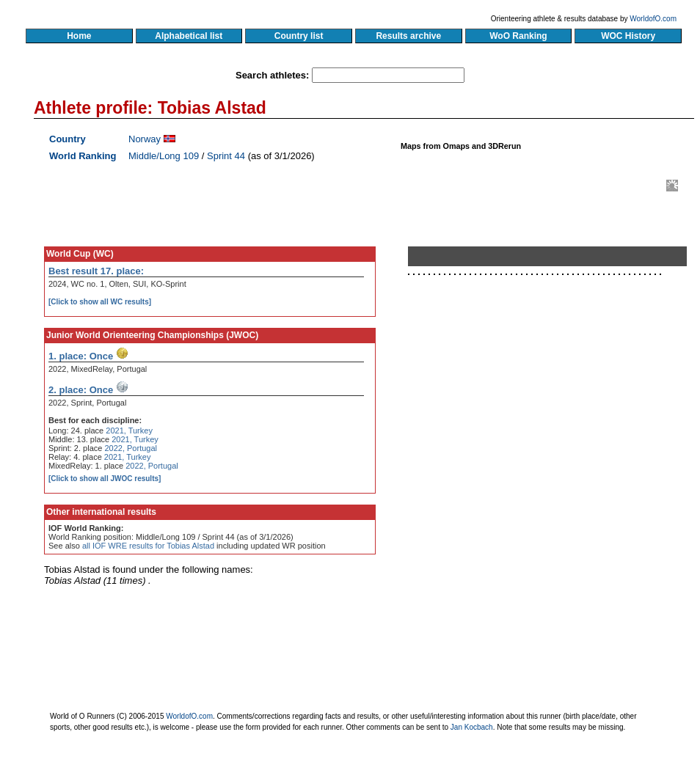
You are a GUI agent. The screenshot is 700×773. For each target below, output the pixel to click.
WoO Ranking (519, 36)
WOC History (628, 36)
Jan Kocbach (472, 727)
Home (79, 36)
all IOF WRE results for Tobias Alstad (148, 546)
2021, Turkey (129, 431)
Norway (145, 139)
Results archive (409, 36)
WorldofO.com (653, 19)
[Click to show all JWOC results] (105, 479)
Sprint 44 (226, 156)
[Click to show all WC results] (100, 302)
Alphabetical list (189, 36)
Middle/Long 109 (164, 156)
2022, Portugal (131, 448)
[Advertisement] (505, 420)
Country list (299, 36)
